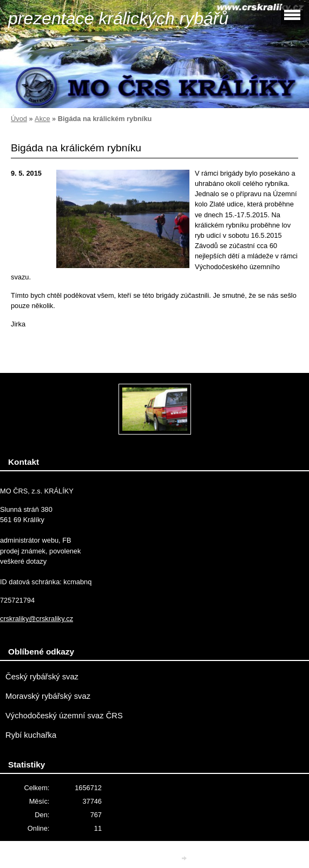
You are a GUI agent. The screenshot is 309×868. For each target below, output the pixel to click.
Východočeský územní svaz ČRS (64, 716)
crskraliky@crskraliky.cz (37, 619)
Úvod (19, 119)
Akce (42, 119)
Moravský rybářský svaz (48, 696)
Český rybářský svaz (42, 677)
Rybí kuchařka (31, 735)
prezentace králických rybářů (118, 18)
